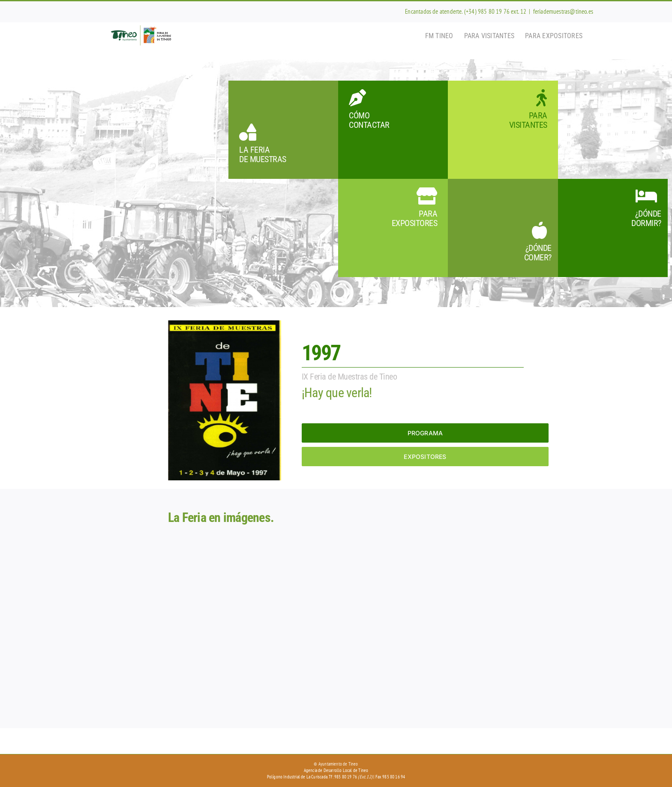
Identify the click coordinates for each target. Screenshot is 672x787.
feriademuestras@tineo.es (563, 11)
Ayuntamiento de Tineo (338, 764)
